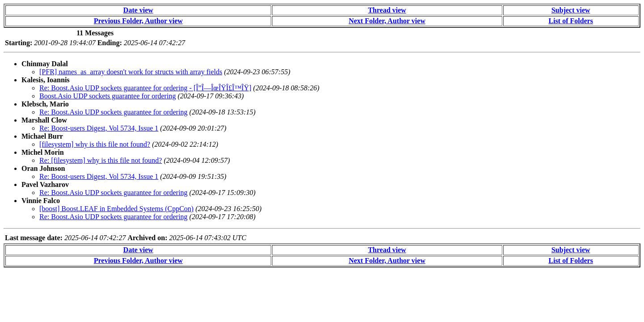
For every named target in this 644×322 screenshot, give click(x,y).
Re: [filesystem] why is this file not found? (101, 160)
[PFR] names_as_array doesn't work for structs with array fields (131, 72)
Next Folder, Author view (387, 21)
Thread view (387, 10)
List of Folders (571, 21)
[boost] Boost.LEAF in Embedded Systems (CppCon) (117, 209)
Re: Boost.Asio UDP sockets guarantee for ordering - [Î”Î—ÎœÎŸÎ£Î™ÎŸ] (145, 88)
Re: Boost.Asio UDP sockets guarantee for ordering (113, 112)
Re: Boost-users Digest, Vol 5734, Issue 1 (99, 128)
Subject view (571, 10)
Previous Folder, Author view (138, 21)
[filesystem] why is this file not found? (95, 144)
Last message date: (34, 238)
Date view (138, 10)
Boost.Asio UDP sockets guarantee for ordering (108, 96)
